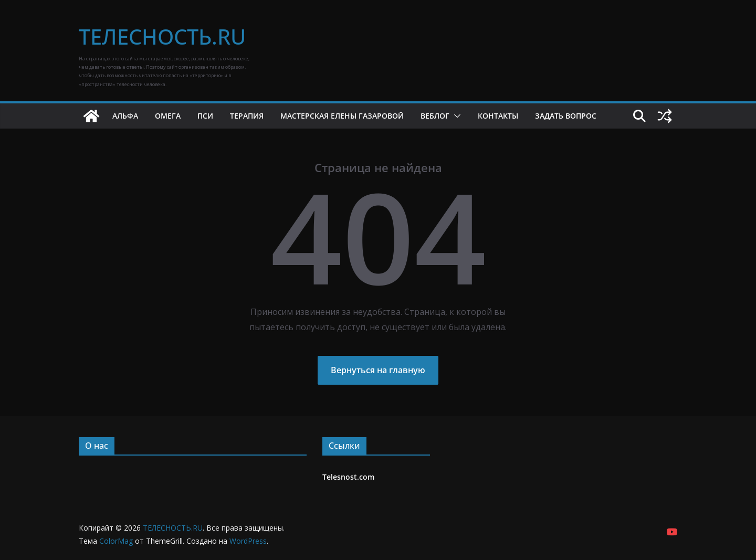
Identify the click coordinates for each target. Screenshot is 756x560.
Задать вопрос (566, 116)
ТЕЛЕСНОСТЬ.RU (162, 36)
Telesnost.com (348, 477)
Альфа (125, 116)
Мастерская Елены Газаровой (342, 116)
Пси (205, 116)
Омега (168, 116)
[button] (455, 116)
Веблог (435, 116)
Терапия (247, 116)
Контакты (498, 116)
